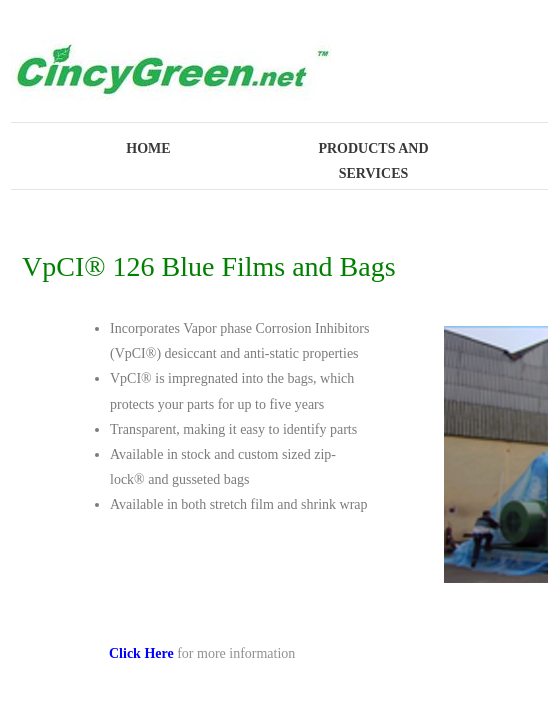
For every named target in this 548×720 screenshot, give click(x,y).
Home (148, 148)
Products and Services (373, 161)
